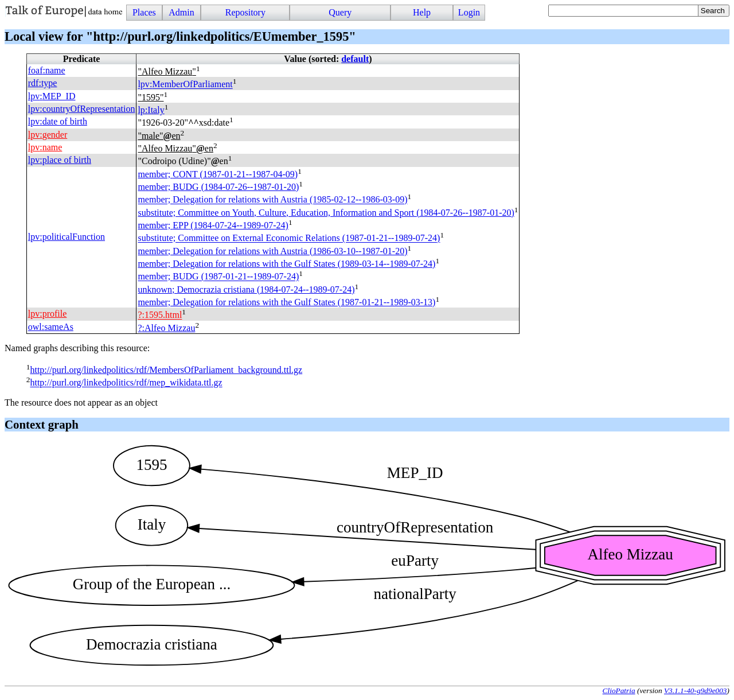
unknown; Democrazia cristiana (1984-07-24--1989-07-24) (246, 289)
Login (469, 12)
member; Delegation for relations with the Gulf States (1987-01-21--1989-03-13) (286, 302)
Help (422, 12)
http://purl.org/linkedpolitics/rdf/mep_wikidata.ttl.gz (126, 383)
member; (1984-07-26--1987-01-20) (218, 187)
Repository (245, 12)
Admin (181, 12)
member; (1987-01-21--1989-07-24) (218, 277)
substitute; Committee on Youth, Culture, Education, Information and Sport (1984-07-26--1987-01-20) (326, 213)
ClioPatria (619, 691)
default (355, 59)
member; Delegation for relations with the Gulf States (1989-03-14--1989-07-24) (286, 264)
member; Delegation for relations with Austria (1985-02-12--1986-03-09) (272, 200)
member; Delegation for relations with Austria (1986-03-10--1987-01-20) (272, 251)
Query (340, 12)
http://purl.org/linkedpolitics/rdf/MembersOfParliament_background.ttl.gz (166, 370)
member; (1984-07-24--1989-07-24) (213, 225)
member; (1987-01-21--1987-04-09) (218, 174)
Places (144, 12)
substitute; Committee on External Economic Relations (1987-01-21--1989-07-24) (289, 238)
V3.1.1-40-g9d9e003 (696, 691)
